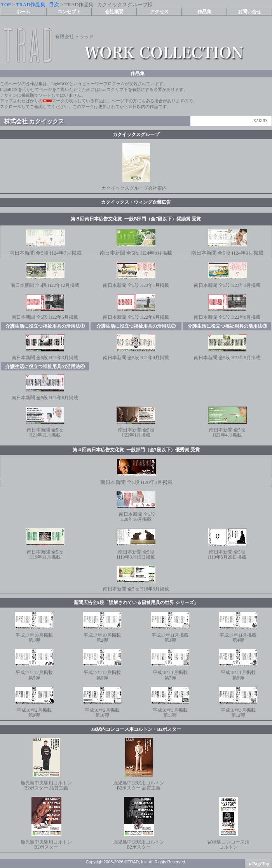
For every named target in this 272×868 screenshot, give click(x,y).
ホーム (23, 12)
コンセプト (69, 12)
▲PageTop (258, 864)
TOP (6, 4)
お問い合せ (249, 12)
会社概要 (114, 12)
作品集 (204, 12)
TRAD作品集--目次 (38, 4)
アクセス (159, 12)
